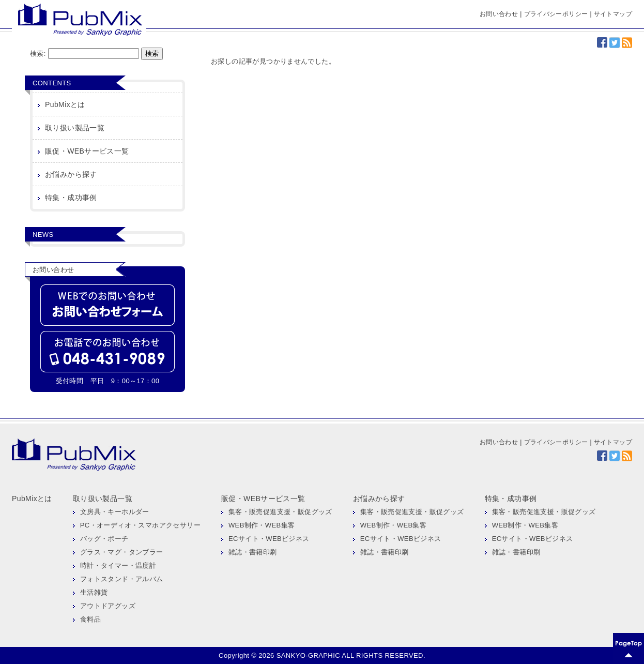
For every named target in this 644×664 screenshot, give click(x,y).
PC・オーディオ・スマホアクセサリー (140, 525)
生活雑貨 (94, 592)
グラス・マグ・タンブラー (122, 552)
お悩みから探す (71, 174)
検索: (38, 54)
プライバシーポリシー (556, 14)
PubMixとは (65, 104)
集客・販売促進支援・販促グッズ (280, 512)
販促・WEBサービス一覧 (87, 151)
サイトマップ (613, 14)
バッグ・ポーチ (104, 539)
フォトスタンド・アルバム (122, 579)
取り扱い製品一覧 (75, 128)
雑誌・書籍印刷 (253, 552)
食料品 (90, 619)
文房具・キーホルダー (115, 512)
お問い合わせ (499, 14)
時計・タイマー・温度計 (118, 565)
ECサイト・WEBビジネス (269, 539)
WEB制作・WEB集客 (262, 525)
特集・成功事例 (71, 198)
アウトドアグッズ (108, 606)
